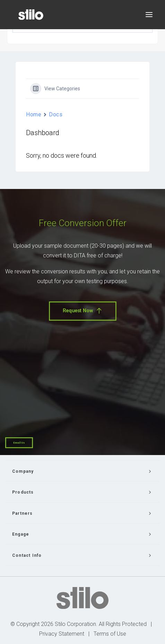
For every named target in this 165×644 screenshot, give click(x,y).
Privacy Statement (62, 634)
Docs (56, 114)
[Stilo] (31, 15)
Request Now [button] (82, 311)
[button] (149, 15)
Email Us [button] (19, 443)
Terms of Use (110, 634)
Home (34, 114)
